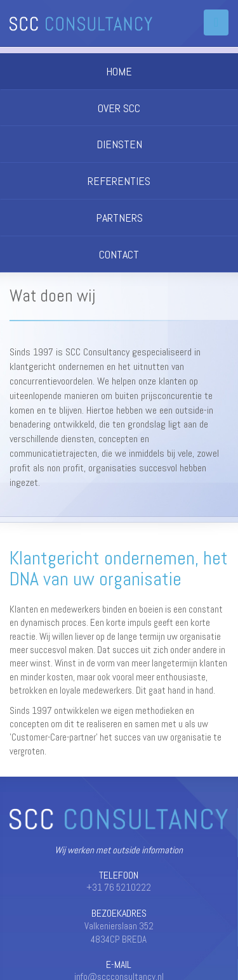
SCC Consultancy (81, 24)
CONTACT (119, 254)
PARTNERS (119, 218)
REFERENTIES (119, 181)
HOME (119, 71)
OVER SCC (119, 108)
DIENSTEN (119, 144)
